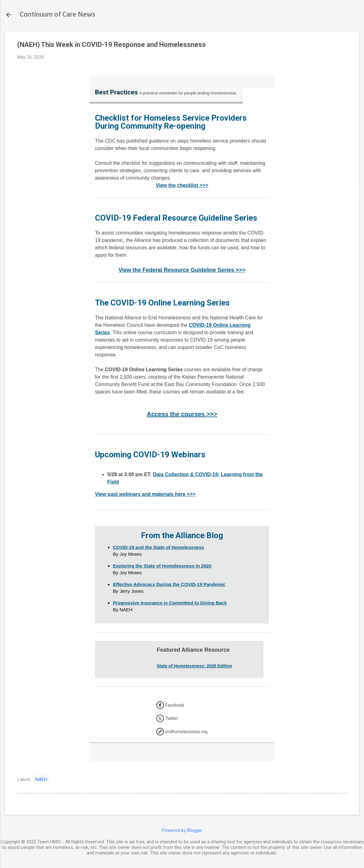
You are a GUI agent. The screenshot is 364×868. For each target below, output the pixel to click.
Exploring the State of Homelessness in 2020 (162, 566)
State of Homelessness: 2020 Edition (194, 666)
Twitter (172, 718)
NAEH (41, 779)
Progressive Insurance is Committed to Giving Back (170, 603)
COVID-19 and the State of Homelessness (158, 547)
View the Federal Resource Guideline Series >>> (182, 270)
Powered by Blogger (182, 830)
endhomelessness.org (186, 732)
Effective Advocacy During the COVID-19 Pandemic (169, 584)
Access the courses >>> (182, 414)
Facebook (175, 705)
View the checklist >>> (182, 185)
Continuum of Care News (58, 15)
